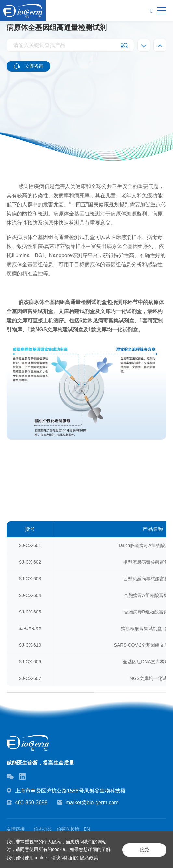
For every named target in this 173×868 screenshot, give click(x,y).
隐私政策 (89, 858)
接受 (144, 849)
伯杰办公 (43, 829)
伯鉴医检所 (68, 829)
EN (87, 829)
